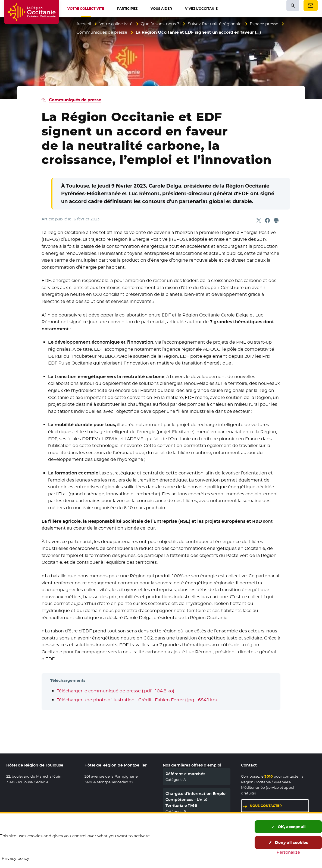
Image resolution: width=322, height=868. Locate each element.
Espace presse (264, 24)
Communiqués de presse (102, 32)
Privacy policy (15, 858)
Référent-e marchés (185, 774)
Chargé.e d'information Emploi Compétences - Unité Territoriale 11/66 (196, 800)
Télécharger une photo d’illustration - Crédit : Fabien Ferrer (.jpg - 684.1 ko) (137, 700)
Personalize (288, 852)
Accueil (84, 24)
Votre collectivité (116, 24)
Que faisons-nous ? (160, 24)
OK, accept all (288, 827)
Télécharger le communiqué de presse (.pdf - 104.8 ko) (115, 691)
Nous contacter (266, 806)
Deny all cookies (288, 842)
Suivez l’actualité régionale (215, 24)
